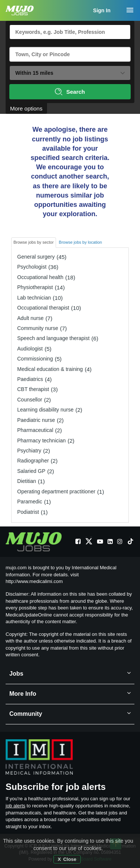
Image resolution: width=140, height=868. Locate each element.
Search (70, 92)
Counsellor (30, 400)
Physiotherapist (35, 287)
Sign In (102, 10)
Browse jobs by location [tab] (81, 242)
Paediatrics (30, 379)
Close (70, 859)
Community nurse (38, 328)
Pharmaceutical (35, 430)
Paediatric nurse (36, 420)
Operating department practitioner (56, 491)
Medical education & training (50, 369)
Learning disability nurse (45, 410)
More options (26, 108)
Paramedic (30, 502)
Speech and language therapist (53, 338)
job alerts (15, 806)
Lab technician (34, 298)
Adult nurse (30, 318)
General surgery (36, 257)
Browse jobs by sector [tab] (34, 242)
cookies (92, 848)
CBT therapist (33, 389)
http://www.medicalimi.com (34, 581)
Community (70, 714)
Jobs (70, 674)
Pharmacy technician (41, 441)
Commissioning (35, 359)
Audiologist (30, 349)
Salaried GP (31, 471)
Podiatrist (28, 512)
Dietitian (27, 481)
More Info (70, 694)
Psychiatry (29, 451)
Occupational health (40, 277)
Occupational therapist (43, 308)
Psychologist (32, 267)
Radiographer (33, 461)
